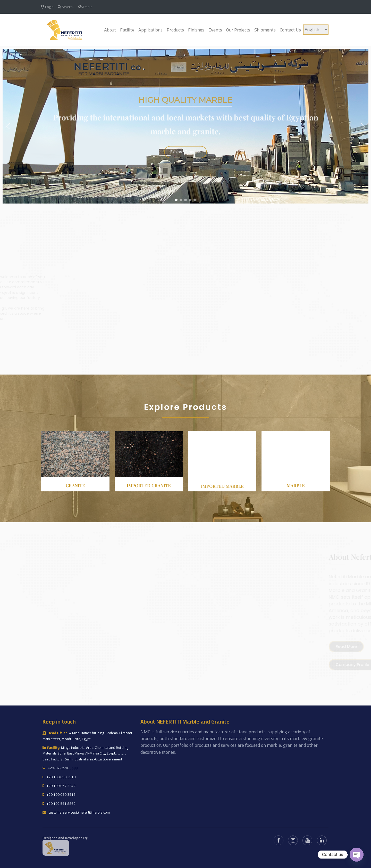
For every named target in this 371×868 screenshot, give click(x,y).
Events (215, 30)
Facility (127, 30)
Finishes (196, 30)
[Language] (316, 30)
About (110, 30)
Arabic (85, 7)
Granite (75, 485)
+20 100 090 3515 (59, 794)
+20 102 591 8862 (59, 804)
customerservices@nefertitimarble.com (76, 812)
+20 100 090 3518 (59, 777)
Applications (150, 30)
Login (47, 7)
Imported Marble (222, 486)
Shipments (265, 30)
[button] (8, 126)
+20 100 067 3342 (59, 786)
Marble (296, 485)
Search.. (66, 7)
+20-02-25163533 (60, 768)
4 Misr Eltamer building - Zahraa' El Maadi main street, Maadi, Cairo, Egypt (87, 736)
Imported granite (149, 485)
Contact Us (290, 30)
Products (175, 30)
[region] (185, 126)
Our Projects (238, 30)
